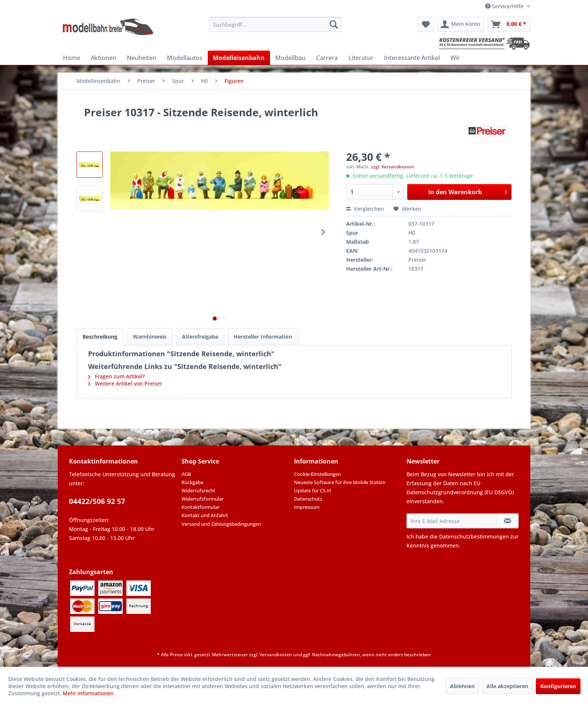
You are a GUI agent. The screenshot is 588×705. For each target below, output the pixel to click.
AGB (186, 474)
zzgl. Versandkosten (392, 167)
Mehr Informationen (88, 693)
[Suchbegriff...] (275, 24)
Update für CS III (313, 490)
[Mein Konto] (461, 24)
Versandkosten (276, 655)
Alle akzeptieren (507, 686)
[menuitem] (275, 24)
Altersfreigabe (200, 337)
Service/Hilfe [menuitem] (505, 6)
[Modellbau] (290, 58)
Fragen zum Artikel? (116, 376)
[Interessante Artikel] (412, 58)
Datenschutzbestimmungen (474, 536)
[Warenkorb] (509, 24)
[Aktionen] (103, 58)
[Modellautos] (185, 58)
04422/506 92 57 (97, 501)
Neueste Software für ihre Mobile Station (340, 482)
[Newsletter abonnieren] (507, 521)
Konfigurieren (558, 686)
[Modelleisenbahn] (239, 58)
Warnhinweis (150, 337)
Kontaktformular (200, 507)
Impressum (307, 507)
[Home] (72, 58)
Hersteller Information (263, 337)
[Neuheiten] (142, 58)
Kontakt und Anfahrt (205, 515)
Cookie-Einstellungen (317, 474)
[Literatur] (361, 58)
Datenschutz (308, 499)
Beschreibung (100, 337)
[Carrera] (327, 58)
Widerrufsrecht (198, 490)
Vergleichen (365, 209)
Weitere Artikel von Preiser (125, 383)
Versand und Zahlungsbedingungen (221, 524)
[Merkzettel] (426, 24)
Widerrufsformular (202, 499)
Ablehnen (462, 686)
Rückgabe (192, 482)
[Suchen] (334, 24)
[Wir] (455, 58)
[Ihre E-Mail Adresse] (451, 521)
